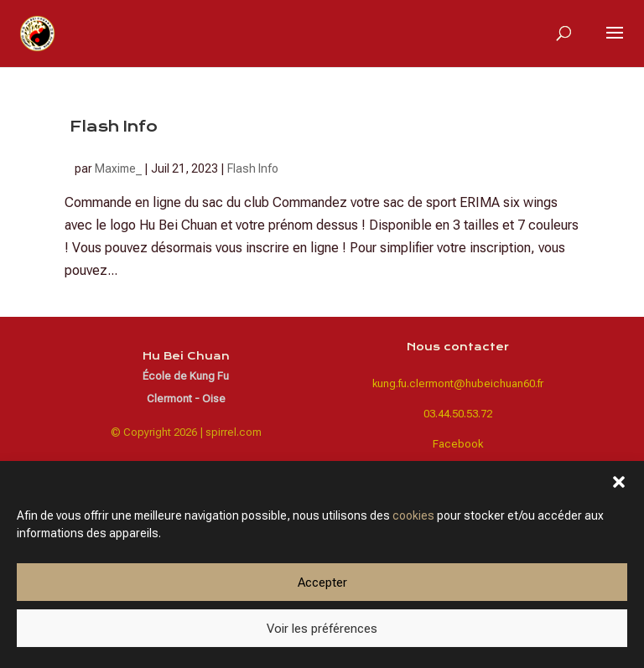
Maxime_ (118, 168)
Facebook (458, 444)
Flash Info (114, 127)
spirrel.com (234, 432)
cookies (413, 515)
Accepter (322, 583)
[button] (619, 482)
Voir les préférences (322, 629)
